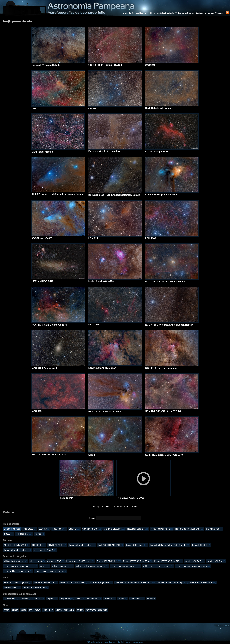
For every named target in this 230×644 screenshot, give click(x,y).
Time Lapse (29, 529)
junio (45, 610)
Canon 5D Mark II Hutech (82, 545)
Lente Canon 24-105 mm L (80, 561)
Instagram (210, 13)
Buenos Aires (12, 587)
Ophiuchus (11, 599)
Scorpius (27, 599)
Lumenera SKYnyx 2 (45, 550)
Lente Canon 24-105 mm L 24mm (193, 566)
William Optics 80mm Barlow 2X (92, 566)
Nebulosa (59, 529)
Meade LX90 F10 (216, 561)
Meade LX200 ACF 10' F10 (168, 561)
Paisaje (40, 534)
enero (6, 610)
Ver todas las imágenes (127, 507)
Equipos (199, 13)
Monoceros (94, 599)
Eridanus (110, 599)
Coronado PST (56, 561)
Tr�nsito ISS (24, 534)
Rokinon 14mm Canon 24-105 (158, 566)
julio (51, 610)
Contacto (219, 13)
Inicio (125, 13)
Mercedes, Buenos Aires (203, 582)
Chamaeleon (137, 599)
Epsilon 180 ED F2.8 (109, 561)
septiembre (69, 610)
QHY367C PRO (57, 545)
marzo (23, 610)
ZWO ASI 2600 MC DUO (111, 545)
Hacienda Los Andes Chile (73, 582)
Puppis (52, 599)
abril (31, 610)
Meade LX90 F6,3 (194, 561)
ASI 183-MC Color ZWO (16, 545)
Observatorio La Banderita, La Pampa (135, 582)
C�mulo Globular (114, 529)
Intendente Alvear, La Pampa (172, 582)
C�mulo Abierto (92, 529)
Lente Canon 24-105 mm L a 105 (21, 566)
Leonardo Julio (115, 642)
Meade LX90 (37, 561)
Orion (40, 599)
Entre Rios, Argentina (101, 582)
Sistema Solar (214, 529)
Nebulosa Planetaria (162, 529)
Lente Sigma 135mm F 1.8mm (50, 571)
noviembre (91, 610)
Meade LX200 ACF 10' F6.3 (137, 561)
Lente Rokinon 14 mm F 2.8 (18, 571)
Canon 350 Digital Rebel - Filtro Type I (169, 545)
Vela (81, 599)
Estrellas (44, 529)
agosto (58, 610)
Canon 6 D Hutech (137, 545)
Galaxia (74, 529)
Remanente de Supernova (189, 529)
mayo (38, 610)
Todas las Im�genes (185, 13)
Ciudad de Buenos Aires (35, 587)
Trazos (8, 534)
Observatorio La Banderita (162, 13)
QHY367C (38, 545)
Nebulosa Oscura (138, 529)
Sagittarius (67, 599)
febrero (15, 610)
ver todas (151, 599)
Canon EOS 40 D (201, 545)
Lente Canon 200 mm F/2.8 (125, 566)
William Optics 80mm (16, 561)
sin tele (44, 566)
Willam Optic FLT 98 (63, 566)
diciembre (103, 610)
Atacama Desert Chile (46, 582)
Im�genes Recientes (139, 13)
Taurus (122, 599)
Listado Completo (12, 529)
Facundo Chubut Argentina (18, 582)
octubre (80, 610)
